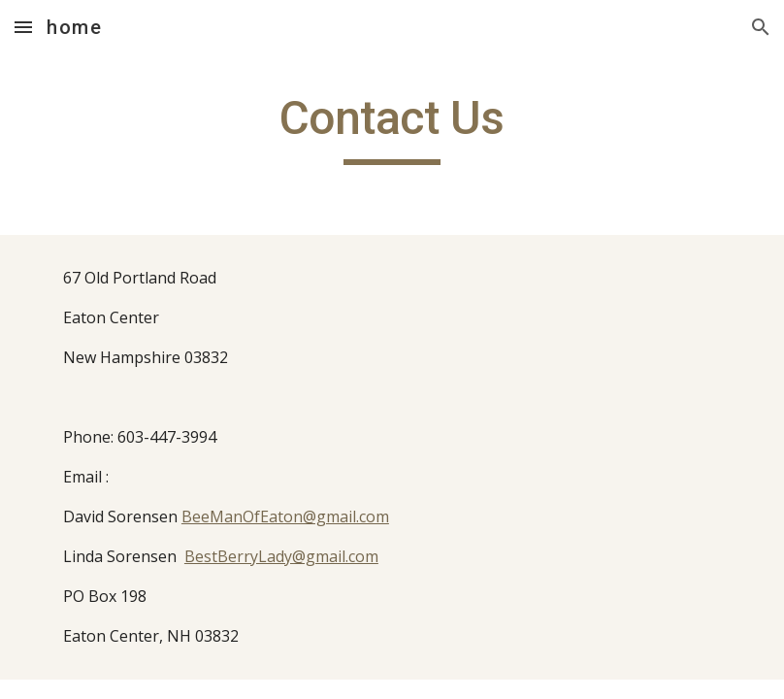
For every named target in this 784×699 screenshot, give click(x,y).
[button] (23, 27)
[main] (392, 127)
